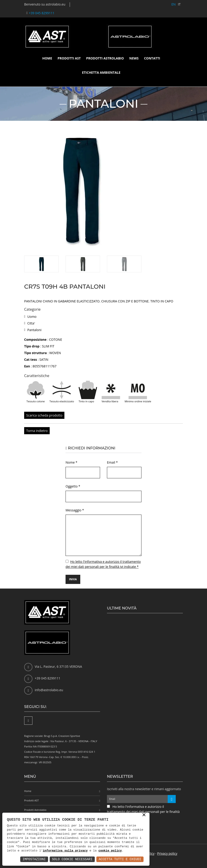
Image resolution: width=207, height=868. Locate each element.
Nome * (71, 462)
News (134, 58)
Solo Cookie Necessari (72, 859)
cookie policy (110, 851)
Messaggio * (75, 510)
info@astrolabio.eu (49, 690)
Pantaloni (34, 330)
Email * (112, 462)
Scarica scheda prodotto (44, 415)
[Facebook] (28, 721)
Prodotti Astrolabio (105, 58)
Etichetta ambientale (101, 72)
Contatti (152, 58)
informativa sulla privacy (65, 851)
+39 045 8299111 (42, 13)
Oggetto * (73, 486)
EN (173, 4)
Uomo (32, 317)
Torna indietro (37, 431)
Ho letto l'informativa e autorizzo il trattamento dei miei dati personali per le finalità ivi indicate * (143, 812)
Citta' (31, 323)
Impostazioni (34, 859)
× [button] (144, 815)
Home (47, 58)
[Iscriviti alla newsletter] (172, 799)
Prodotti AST (69, 58)
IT (179, 4)
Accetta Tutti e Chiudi (120, 859)
